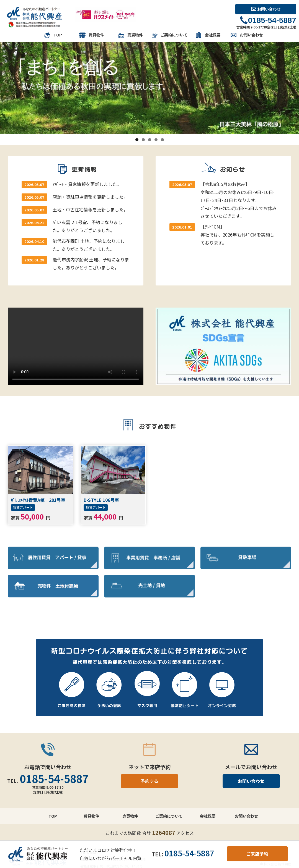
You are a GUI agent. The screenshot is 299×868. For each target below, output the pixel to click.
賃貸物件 (91, 35)
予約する (149, 781)
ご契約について (169, 35)
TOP (53, 35)
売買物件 (130, 35)
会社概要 (208, 35)
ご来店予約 (257, 854)
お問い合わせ (266, 9)
